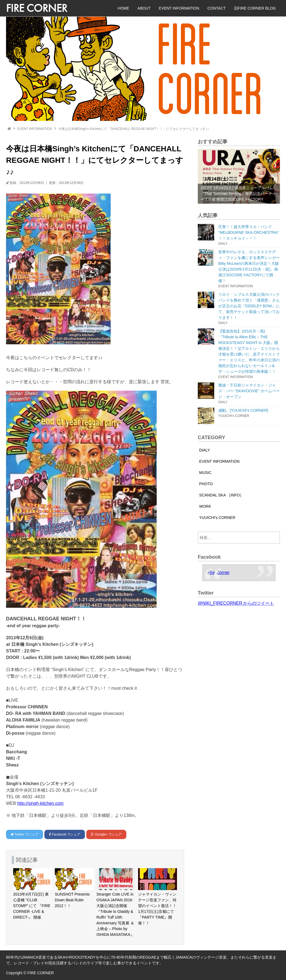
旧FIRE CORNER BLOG (255, 8)
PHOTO (206, 484)
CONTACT (217, 8)
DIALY (205, 450)
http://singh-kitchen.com (40, 803)
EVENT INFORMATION (179, 8)
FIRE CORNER (37, 8)
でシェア (25, 834)
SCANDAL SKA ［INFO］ (221, 495)
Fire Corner (218, 573)
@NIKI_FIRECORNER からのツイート (236, 603)
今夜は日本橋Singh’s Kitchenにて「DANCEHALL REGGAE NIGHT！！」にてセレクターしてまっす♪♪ (134, 129)
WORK (205, 506)
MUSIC (205, 473)
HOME (124, 8)
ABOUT (144, 8)
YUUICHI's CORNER (217, 518)
